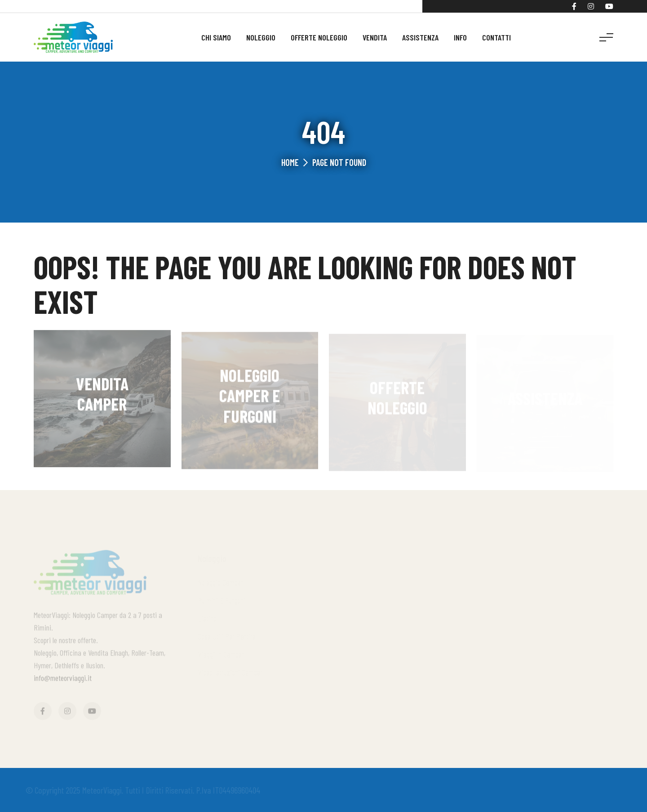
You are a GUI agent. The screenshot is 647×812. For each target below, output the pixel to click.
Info (460, 37)
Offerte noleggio (319, 37)
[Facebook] (574, 6)
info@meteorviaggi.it (63, 680)
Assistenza (420, 37)
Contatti (496, 37)
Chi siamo (216, 37)
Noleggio (261, 37)
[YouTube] (609, 6)
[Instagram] (591, 6)
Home (290, 162)
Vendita (375, 37)
